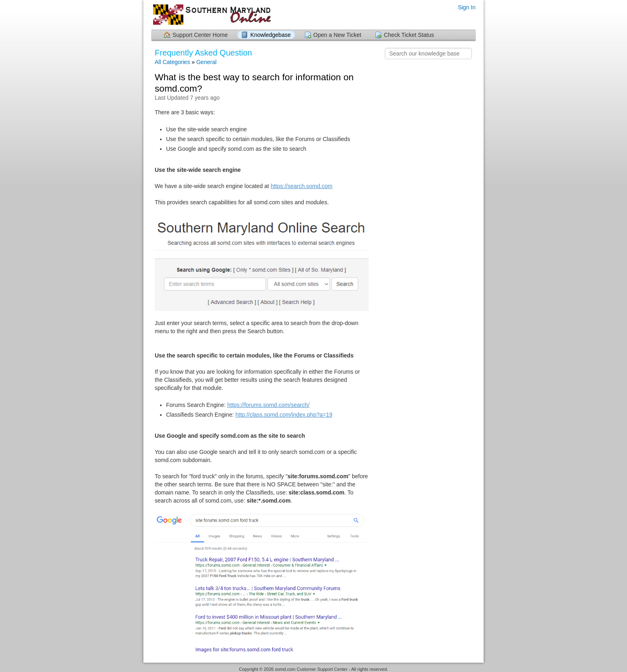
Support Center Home (200, 35)
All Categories (172, 62)
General (207, 62)
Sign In (467, 7)
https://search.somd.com (302, 186)
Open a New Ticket (337, 35)
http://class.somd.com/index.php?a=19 (284, 415)
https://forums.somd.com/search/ (268, 405)
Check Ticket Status (409, 35)
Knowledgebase (271, 35)
